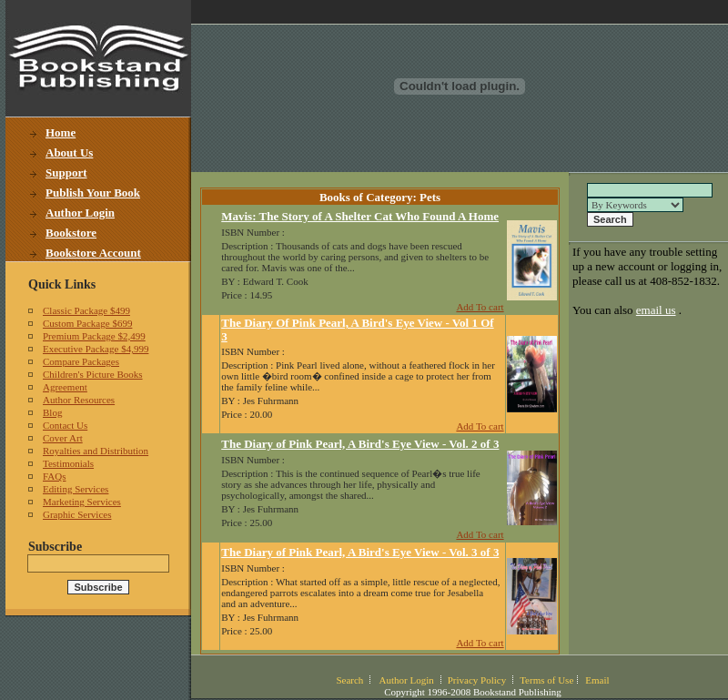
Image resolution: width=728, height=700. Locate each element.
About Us (69, 152)
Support (66, 172)
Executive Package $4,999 (96, 349)
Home (61, 132)
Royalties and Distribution (96, 451)
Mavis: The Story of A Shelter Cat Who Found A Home (360, 216)
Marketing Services (82, 502)
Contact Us (65, 425)
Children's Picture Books (93, 374)
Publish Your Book (93, 193)
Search (349, 680)
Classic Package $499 (86, 310)
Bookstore (71, 233)
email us (656, 310)
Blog (52, 412)
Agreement (65, 387)
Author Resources (79, 400)
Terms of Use (546, 680)
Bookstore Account (93, 253)
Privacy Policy (477, 680)
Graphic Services (77, 514)
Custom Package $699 (87, 323)
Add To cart (480, 307)
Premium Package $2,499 (94, 336)
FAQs (54, 476)
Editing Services (76, 489)
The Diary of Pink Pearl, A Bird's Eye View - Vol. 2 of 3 (360, 444)
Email (597, 680)
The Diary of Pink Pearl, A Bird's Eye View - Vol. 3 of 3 (360, 552)
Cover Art (63, 438)
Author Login (80, 213)
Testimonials (68, 463)
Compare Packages (81, 361)
